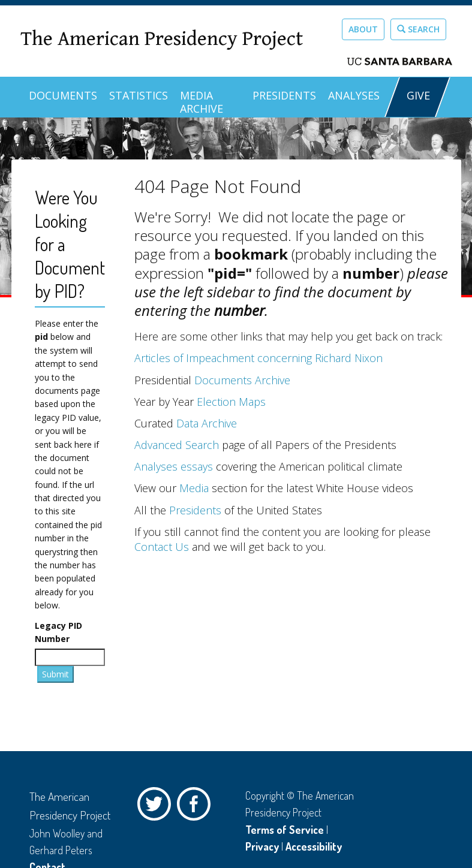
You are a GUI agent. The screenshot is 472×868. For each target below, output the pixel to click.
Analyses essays (174, 466)
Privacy (262, 846)
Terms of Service (285, 830)
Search (418, 29)
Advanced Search (177, 445)
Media (194, 488)
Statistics (139, 95)
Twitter (157, 807)
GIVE (418, 95)
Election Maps (231, 402)
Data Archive (207, 423)
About (363, 29)
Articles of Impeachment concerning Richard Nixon (258, 358)
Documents (63, 95)
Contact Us (162, 547)
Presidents (284, 95)
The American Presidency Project (162, 39)
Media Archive (202, 102)
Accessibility (314, 846)
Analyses (354, 95)
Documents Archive (242, 380)
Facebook (197, 807)
